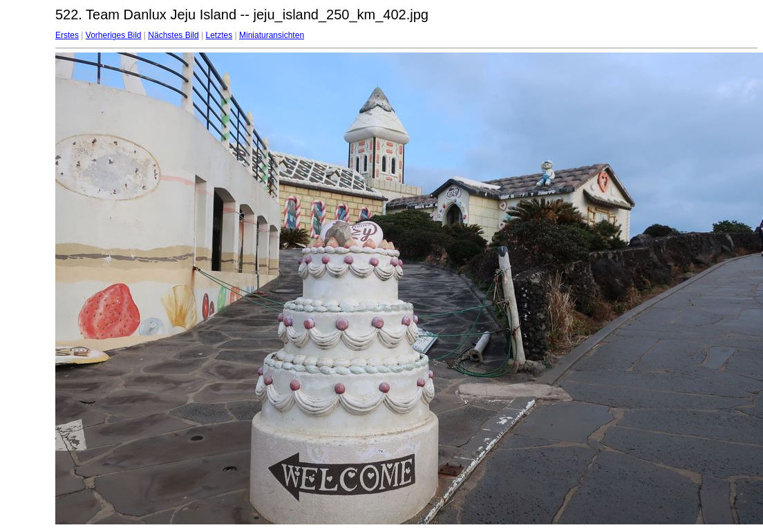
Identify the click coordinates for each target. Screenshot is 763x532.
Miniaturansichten (272, 35)
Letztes (219, 35)
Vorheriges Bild (114, 35)
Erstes (67, 35)
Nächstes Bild (173, 35)
